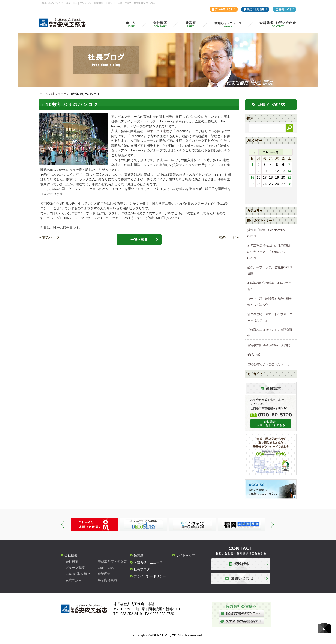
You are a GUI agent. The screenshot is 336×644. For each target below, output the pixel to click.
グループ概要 (75, 568)
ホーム (44, 94)
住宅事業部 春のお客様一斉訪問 (269, 345)
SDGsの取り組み (78, 574)
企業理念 (104, 574)
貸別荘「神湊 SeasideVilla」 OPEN (269, 233)
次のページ (227, 237)
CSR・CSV (106, 568)
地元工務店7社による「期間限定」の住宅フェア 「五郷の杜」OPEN (271, 252)
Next (272, 525)
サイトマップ (186, 555)
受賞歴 (139, 555)
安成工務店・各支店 (112, 562)
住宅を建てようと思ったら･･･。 (269, 364)
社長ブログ (59, 94)
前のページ (51, 237)
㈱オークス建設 (158, 131)
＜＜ (253, 153)
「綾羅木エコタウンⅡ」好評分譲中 (270, 333)
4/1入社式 (254, 355)
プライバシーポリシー (150, 576)
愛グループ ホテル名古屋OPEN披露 (270, 270)
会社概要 (71, 555)
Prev (63, 525)
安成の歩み (74, 580)
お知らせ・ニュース (148, 562)
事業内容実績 (107, 580)
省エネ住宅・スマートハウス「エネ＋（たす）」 (270, 317)
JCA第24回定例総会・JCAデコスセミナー (270, 286)
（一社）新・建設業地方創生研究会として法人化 (270, 302)
